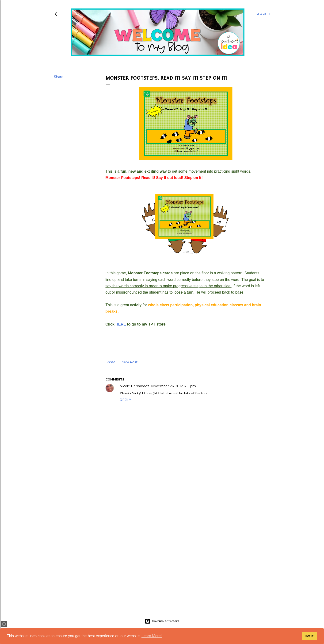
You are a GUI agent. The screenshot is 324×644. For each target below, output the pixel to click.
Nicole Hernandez (134, 386)
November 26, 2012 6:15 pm (173, 386)
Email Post (128, 362)
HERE (121, 324)
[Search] (263, 14)
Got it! (309, 636)
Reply (125, 400)
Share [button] (59, 77)
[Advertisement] (186, 562)
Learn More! (152, 636)
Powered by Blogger (162, 621)
